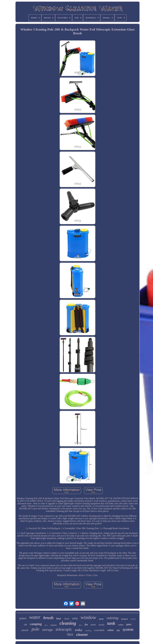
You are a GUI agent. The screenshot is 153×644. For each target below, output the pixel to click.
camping (36, 624)
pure (129, 624)
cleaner (82, 635)
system (128, 629)
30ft (25, 625)
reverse (133, 619)
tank (111, 623)
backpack (125, 619)
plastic (25, 630)
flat (86, 625)
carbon (121, 625)
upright (102, 625)
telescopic (64, 629)
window (88, 617)
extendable (99, 630)
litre (70, 634)
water (35, 617)
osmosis (53, 625)
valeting (112, 618)
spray (101, 619)
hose (59, 619)
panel (23, 618)
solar (75, 618)
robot (110, 630)
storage (48, 630)
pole (35, 629)
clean (67, 619)
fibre (80, 625)
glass (46, 625)
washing (88, 631)
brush (48, 618)
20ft (118, 631)
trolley (79, 630)
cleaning (68, 623)
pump (93, 625)
